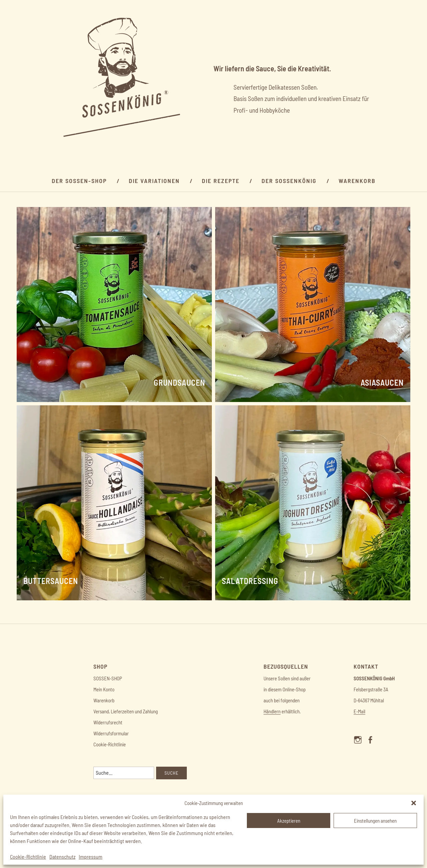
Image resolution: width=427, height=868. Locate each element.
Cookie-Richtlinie (28, 856)
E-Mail (359, 711)
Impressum (91, 856)
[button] (414, 803)
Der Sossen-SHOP (79, 181)
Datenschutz (62, 856)
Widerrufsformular (111, 733)
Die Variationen (154, 181)
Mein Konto (104, 689)
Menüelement (360, 746)
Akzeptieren (289, 821)
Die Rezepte (221, 181)
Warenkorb (357, 181)
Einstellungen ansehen (375, 821)
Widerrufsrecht (108, 722)
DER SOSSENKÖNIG (289, 181)
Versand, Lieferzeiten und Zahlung (126, 711)
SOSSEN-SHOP (108, 678)
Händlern (272, 711)
